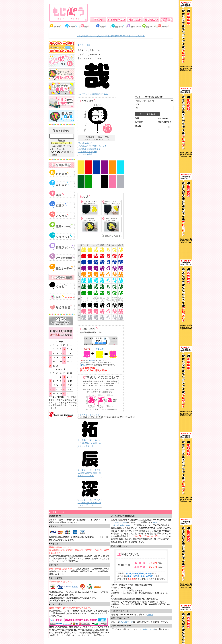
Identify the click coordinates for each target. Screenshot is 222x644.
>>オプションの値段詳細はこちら (93, 94)
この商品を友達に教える (89, 149)
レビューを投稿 (85, 154)
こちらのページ (120, 522)
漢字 (89, 45)
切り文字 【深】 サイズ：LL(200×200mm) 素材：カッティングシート (90, 503)
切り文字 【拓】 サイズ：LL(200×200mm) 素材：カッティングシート (90, 443)
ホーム (81, 45)
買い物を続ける (85, 143)
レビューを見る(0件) (88, 152)
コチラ (150, 615)
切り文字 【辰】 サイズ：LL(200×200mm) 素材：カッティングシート (90, 473)
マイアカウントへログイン (90, 415)
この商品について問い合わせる (92, 146)
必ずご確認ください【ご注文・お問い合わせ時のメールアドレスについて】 (111, 36)
